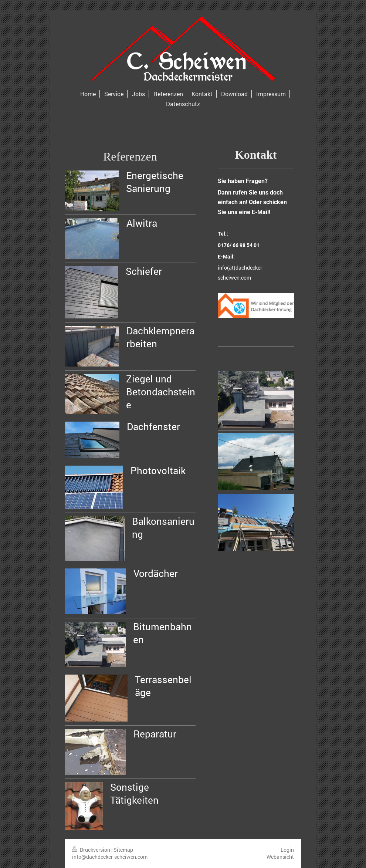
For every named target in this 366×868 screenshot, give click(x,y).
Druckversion (92, 850)
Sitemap (123, 850)
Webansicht (280, 857)
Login (287, 850)
